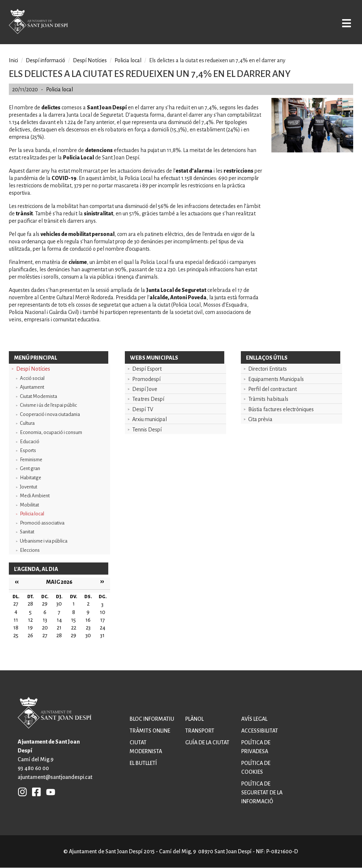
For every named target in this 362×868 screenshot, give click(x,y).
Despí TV (143, 409)
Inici (13, 60)
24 (103, 628)
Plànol (194, 719)
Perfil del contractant (273, 389)
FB (35, 792)
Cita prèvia (260, 419)
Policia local (32, 514)
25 (16, 635)
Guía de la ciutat (207, 742)
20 (45, 628)
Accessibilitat (260, 731)
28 (59, 635)
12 (30, 620)
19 (30, 628)
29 (73, 635)
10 (103, 612)
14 (59, 620)
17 (103, 620)
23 (88, 628)
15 (73, 620)
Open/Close (342, 23)
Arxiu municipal (150, 419)
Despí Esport (147, 369)
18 (16, 628)
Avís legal (254, 719)
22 (74, 628)
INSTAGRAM (22, 792)
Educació (30, 442)
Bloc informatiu (152, 719)
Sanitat (27, 532)
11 (16, 620)
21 (59, 628)
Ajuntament (32, 387)
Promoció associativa (42, 523)
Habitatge (31, 478)
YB (49, 792)
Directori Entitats (268, 369)
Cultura (27, 423)
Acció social (32, 378)
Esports (28, 450)
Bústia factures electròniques (281, 409)
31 (102, 635)
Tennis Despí (147, 430)
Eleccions (30, 550)
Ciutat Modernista (38, 396)
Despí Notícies (33, 369)
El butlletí (143, 763)
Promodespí (146, 379)
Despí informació (45, 60)
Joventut (29, 487)
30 (88, 635)
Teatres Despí (148, 399)
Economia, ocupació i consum (51, 432)
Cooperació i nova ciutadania (50, 414)
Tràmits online (150, 731)
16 (88, 620)
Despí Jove (145, 389)
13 (45, 620)
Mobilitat (29, 505)
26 (30, 635)
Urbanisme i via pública (44, 541)
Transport (200, 731)
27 (45, 635)
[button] (312, 151)
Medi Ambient (35, 496)
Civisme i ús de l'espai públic (48, 405)
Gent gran (30, 468)
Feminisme (31, 460)
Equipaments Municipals (276, 379)
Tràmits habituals (268, 399)
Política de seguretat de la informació (262, 793)
